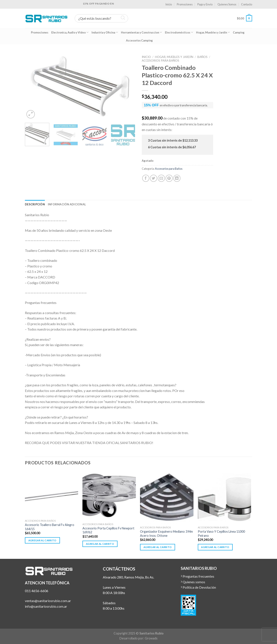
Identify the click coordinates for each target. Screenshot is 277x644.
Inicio (169, 4)
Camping (239, 32)
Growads (151, 638)
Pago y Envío (205, 4)
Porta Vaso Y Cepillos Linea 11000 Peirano (221, 534)
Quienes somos (193, 582)
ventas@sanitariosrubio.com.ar (48, 601)
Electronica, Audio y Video (70, 32)
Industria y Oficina (105, 32)
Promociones (185, 4)
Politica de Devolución (198, 587)
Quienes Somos (227, 4)
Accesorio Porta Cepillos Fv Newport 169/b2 (108, 530)
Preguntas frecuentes (197, 576)
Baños (202, 57)
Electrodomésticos (179, 32)
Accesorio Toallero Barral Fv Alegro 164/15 (50, 527)
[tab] (35, 204)
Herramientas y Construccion (141, 32)
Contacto (247, 4)
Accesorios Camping (139, 40)
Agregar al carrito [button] (42, 540)
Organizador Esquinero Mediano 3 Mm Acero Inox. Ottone (166, 534)
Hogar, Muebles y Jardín (213, 32)
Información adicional (67, 204)
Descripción (35, 204)
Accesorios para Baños (160, 61)
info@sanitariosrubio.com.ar (46, 606)
